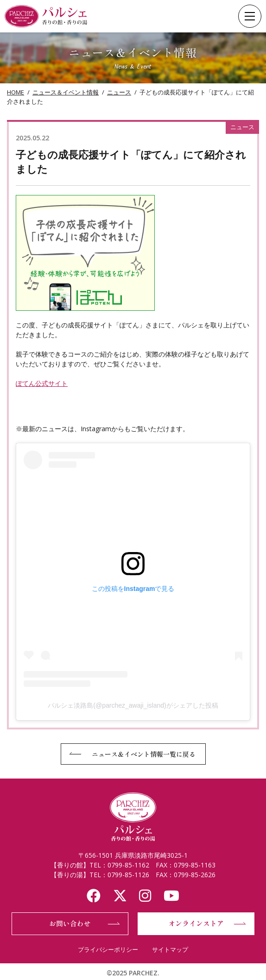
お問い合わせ (70, 923)
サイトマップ (170, 949)
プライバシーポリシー (108, 949)
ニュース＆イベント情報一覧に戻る (144, 754)
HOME (16, 92)
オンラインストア (196, 923)
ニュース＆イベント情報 (66, 92)
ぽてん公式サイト (42, 383)
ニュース (119, 92)
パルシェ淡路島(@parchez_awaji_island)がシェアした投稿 (133, 705)
